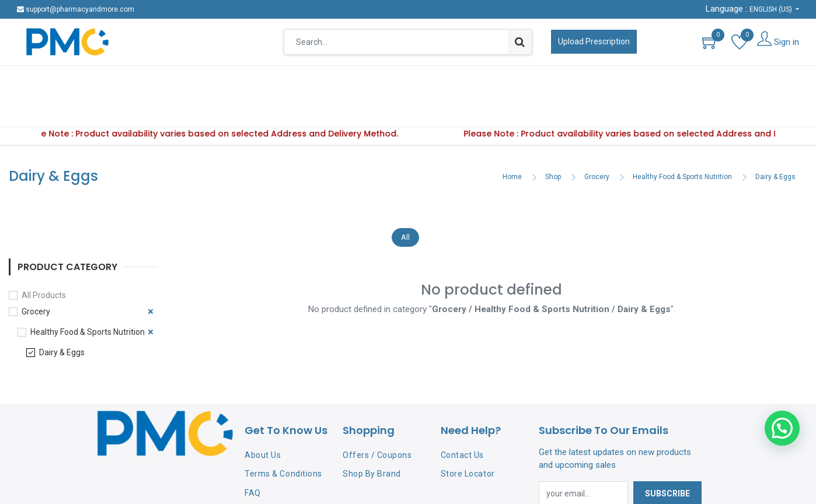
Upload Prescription (594, 41)
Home (512, 141)
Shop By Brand (372, 437)
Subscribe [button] (667, 457)
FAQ (253, 457)
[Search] (520, 42)
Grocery (597, 141)
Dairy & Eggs (775, 141)
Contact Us (462, 419)
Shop (553, 141)
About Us (263, 419)
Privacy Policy (272, 476)
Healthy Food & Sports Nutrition (682, 141)
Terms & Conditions (283, 437)
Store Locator (468, 437)
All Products (44, 259)
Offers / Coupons (377, 419)
